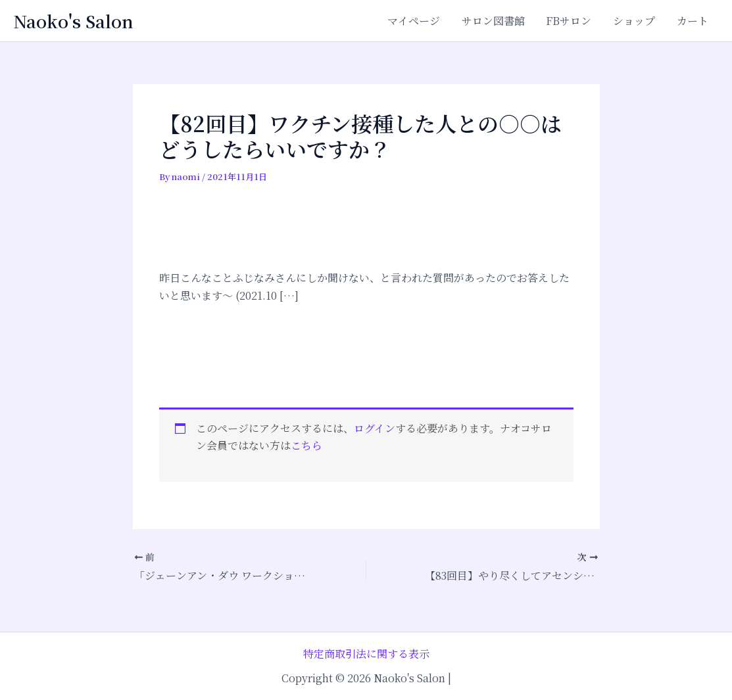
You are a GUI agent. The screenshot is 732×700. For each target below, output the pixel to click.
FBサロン (570, 21)
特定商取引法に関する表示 (366, 654)
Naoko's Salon (73, 21)
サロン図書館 (495, 21)
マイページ (416, 21)
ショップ (635, 21)
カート (693, 21)
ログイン (375, 428)
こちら (306, 445)
